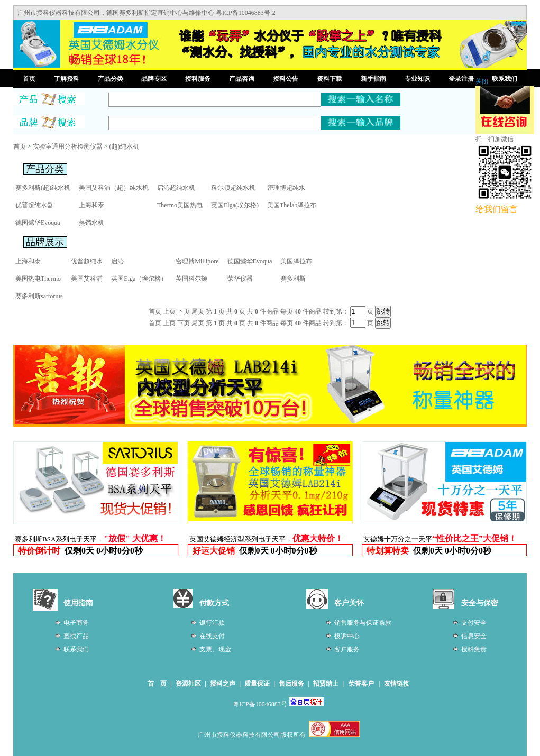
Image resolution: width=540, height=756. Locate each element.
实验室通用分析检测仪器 (68, 146)
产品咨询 (242, 79)
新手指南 (373, 79)
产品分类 (111, 79)
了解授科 (67, 79)
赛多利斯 (293, 279)
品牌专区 (154, 79)
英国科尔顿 (191, 279)
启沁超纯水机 (176, 188)
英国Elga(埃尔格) (235, 205)
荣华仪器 (240, 279)
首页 (29, 79)
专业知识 (417, 79)
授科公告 (286, 79)
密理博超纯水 (286, 188)
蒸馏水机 (91, 223)
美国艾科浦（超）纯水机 (114, 188)
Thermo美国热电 (180, 205)
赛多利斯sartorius (39, 296)
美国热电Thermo (38, 279)
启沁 (117, 261)
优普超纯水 (87, 261)
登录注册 (461, 79)
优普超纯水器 (34, 205)
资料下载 (330, 79)
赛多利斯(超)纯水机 (43, 188)
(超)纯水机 (124, 146)
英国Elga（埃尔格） (139, 279)
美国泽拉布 (296, 261)
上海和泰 (91, 205)
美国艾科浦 (87, 279)
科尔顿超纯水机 (233, 188)
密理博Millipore (197, 261)
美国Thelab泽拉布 (292, 205)
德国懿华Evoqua (38, 223)
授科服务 (198, 79)
